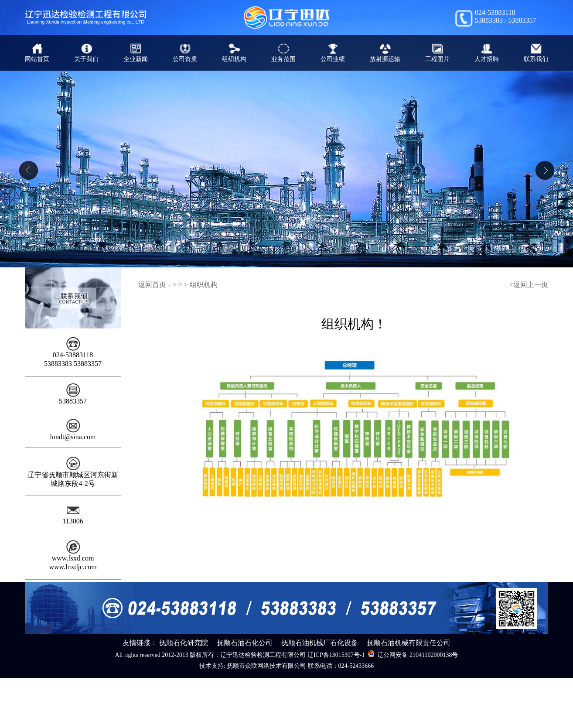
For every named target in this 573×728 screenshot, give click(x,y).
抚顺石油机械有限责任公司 (409, 643)
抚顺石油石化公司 (245, 643)
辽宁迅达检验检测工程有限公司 (263, 655)
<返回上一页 (529, 285)
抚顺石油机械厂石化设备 (320, 643)
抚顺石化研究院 (184, 643)
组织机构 (204, 285)
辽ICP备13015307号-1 (336, 655)
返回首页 (152, 285)
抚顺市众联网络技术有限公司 (266, 666)
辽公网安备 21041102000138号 (413, 654)
